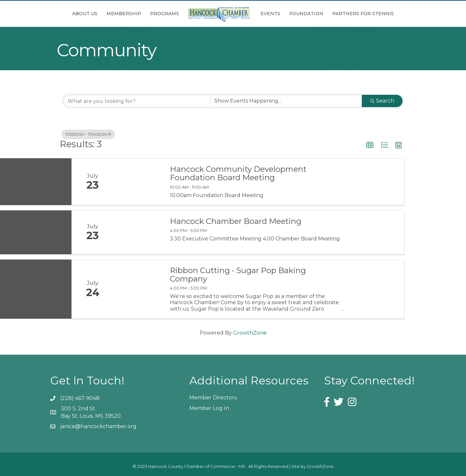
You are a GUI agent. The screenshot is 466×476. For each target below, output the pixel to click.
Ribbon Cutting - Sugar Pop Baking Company (238, 275)
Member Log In (209, 408)
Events (270, 14)
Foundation (306, 14)
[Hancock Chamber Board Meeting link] (139, 232)
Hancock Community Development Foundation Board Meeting (238, 174)
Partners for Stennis (363, 14)
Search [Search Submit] (382, 101)
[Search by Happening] (286, 101)
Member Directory (213, 398)
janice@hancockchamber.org (98, 426)
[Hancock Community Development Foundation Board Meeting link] (139, 182)
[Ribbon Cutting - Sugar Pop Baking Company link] (139, 289)
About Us (85, 14)
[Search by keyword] (137, 101)
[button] (370, 145)
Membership (124, 14)
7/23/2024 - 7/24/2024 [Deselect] (88, 134)
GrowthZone (250, 333)
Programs (165, 14)
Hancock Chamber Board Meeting (236, 221)
